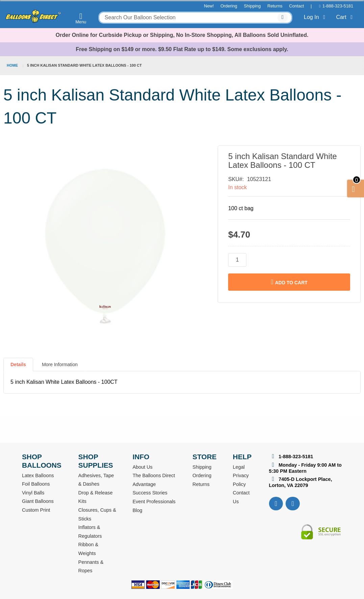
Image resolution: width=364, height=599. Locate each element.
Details (18, 364)
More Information (60, 364)
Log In (316, 17)
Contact (296, 6)
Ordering (229, 6)
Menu (81, 18)
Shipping (252, 6)
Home (12, 65)
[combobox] (196, 18)
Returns (275, 6)
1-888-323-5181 (338, 6)
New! (209, 6)
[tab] (18, 367)
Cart (346, 17)
